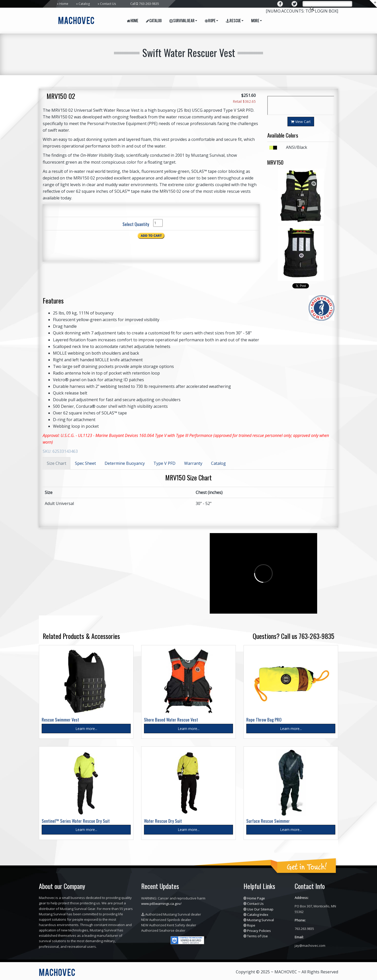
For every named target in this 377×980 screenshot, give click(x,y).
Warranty (193, 463)
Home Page (256, 898)
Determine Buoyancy (125, 463)
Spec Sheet (85, 463)
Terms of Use (257, 936)
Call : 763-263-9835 (145, 4)
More (257, 21)
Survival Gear (183, 21)
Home (64, 4)
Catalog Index (258, 915)
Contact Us (108, 4)
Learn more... (86, 729)
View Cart (301, 122)
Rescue (235, 21)
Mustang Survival (260, 920)
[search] (327, 4)
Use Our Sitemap (260, 909)
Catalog (84, 4)
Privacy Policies (259, 931)
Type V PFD (164, 463)
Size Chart (57, 463)
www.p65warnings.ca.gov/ (161, 904)
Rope (212, 21)
